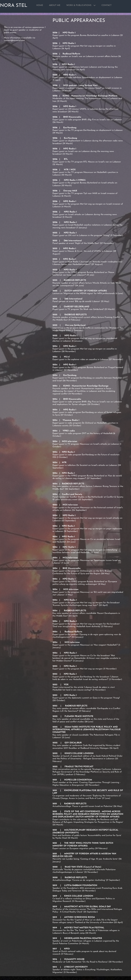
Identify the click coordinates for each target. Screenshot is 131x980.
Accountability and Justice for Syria (104, 835)
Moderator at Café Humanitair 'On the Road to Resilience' (80, 962)
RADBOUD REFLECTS (75, 280)
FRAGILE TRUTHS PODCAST (79, 767)
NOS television (70, 441)
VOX (66, 685)
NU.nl (67, 357)
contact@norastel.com (14, 40)
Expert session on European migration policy (73, 849)
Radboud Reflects (71, 54)
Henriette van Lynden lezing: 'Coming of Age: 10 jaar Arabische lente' (85, 859)
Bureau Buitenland (96, 582)
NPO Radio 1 (69, 33)
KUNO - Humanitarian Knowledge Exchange (86, 386)
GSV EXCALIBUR (73, 743)
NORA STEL (14, 6)
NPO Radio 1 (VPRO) (75, 180)
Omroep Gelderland (75, 325)
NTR (64, 463)
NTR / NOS (70, 170)
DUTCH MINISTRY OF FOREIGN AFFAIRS (86, 291)
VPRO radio (69, 431)
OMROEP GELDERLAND (77, 307)
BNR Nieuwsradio (72, 117)
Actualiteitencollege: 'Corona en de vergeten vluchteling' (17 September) (86, 880)
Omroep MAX (70, 191)
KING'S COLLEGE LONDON (79, 753)
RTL (66, 159)
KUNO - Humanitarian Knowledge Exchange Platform (90, 96)
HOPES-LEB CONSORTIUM (78, 780)
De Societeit (82, 465)
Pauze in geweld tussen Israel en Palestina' (93, 806)
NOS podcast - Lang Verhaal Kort (80, 86)
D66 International (73, 241)
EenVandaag (69, 128)
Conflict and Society (72, 494)
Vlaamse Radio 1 (71, 420)
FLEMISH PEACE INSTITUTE (79, 716)
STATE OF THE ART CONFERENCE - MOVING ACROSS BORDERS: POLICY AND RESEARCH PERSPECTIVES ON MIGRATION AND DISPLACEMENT (88, 814)
